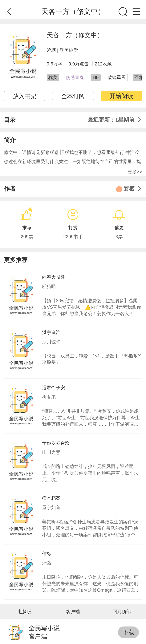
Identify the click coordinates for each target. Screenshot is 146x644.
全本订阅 (73, 96)
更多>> (135, 172)
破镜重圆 (117, 77)
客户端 (73, 612)
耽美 (53, 77)
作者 (73, 189)
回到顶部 (122, 612)
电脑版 (24, 612)
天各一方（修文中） (75, 35)
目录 (73, 120)
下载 (128, 632)
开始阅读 (121, 96)
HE (96, 77)
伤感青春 (75, 77)
